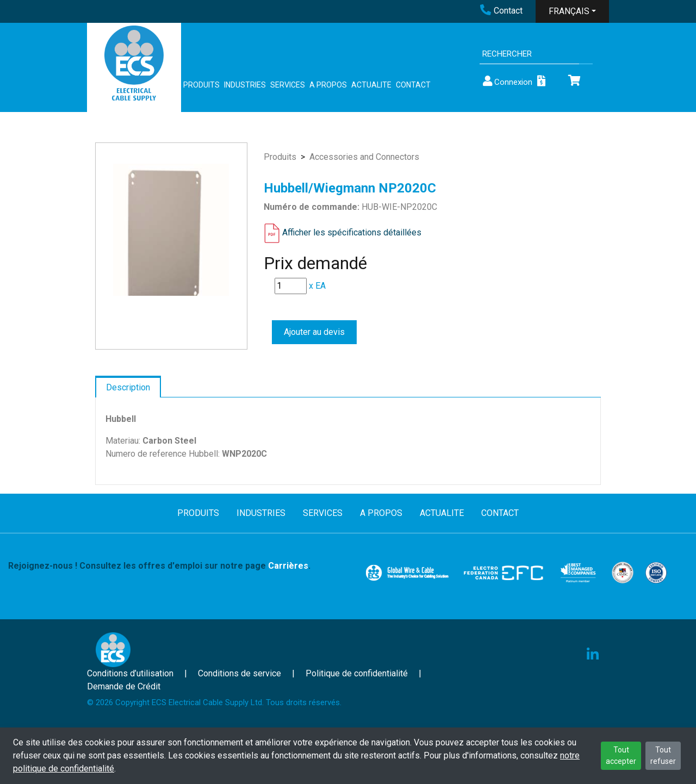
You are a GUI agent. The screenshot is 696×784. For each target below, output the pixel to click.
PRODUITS (201, 85)
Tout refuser (663, 755)
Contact (501, 11)
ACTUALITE (371, 85)
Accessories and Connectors (364, 157)
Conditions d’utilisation (130, 673)
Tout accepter (621, 755)
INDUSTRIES (245, 85)
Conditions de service (240, 673)
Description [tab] (128, 387)
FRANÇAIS (569, 11)
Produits (280, 157)
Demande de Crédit (124, 686)
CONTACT (413, 85)
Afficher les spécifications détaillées (352, 232)
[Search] (529, 54)
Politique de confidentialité (357, 673)
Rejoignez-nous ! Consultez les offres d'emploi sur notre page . (159, 566)
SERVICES (288, 85)
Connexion (507, 81)
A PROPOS (328, 85)
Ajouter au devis (314, 332)
